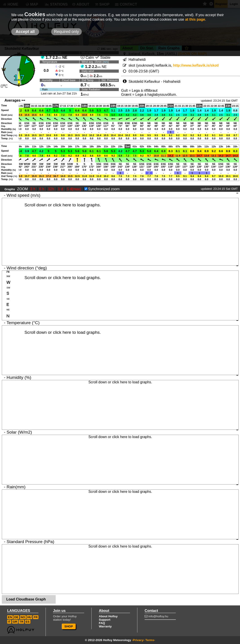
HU (29, 617)
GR (15, 622)
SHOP (69, 626)
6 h (42, 189)
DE (16, 617)
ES (28, 622)
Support (105, 620)
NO (23, 617)
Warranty (105, 626)
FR (36, 617)
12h (52, 189)
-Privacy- (138, 640)
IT (9, 622)
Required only (66, 32)
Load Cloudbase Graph (26, 599)
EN (10, 617)
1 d (61, 189)
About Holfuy (108, 616)
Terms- (150, 640)
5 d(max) (75, 189)
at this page (195, 19)
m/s (106, 62)
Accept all (25, 32)
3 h (33, 189)
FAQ (102, 623)
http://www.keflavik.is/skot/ (196, 65)
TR (21, 622)
